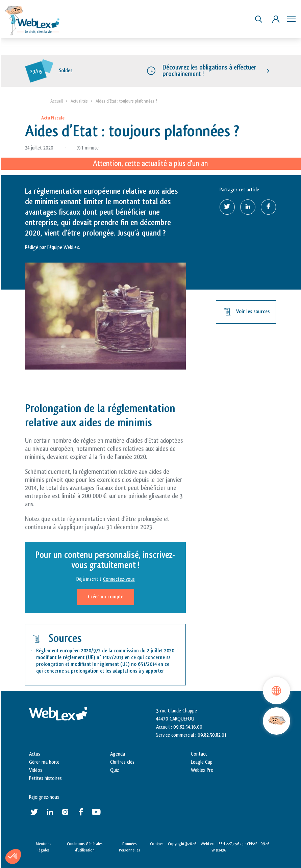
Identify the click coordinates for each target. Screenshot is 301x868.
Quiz (115, 770)
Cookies (157, 844)
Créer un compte (106, 597)
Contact (199, 754)
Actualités (79, 101)
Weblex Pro (202, 770)
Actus (35, 754)
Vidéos (36, 770)
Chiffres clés (122, 762)
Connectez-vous (119, 579)
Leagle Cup (202, 762)
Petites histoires (45, 778)
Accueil (57, 101)
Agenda (118, 754)
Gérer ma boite (44, 762)
